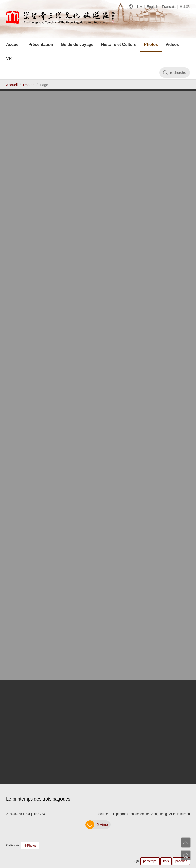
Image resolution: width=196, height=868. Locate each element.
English (152, 7)
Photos (29, 85)
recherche (175, 72)
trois (166, 861)
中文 (139, 7)
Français (169, 7)
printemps (150, 861)
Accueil (12, 85)
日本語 (185, 7)
